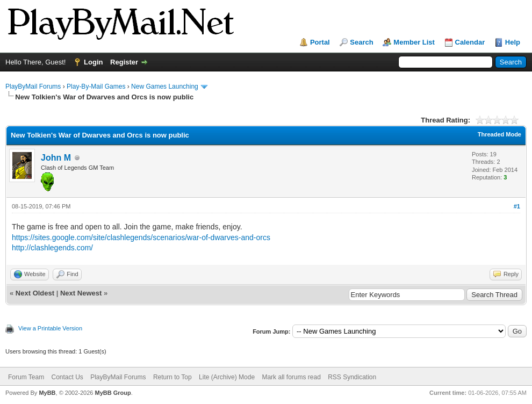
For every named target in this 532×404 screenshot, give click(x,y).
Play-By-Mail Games (96, 86)
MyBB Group (113, 393)
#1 (517, 206)
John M (56, 158)
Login (93, 62)
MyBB (47, 393)
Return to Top (172, 377)
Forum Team (26, 377)
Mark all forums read (291, 377)
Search (361, 42)
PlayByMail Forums (33, 86)
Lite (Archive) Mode (227, 377)
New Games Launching (165, 86)
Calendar (470, 42)
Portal (320, 42)
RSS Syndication (352, 377)
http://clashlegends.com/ (52, 248)
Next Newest (81, 293)
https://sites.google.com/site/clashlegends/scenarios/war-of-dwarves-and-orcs (141, 237)
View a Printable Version (50, 328)
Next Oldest (35, 293)
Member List (414, 42)
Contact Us (67, 377)
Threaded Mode (499, 134)
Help (513, 42)
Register (124, 62)
